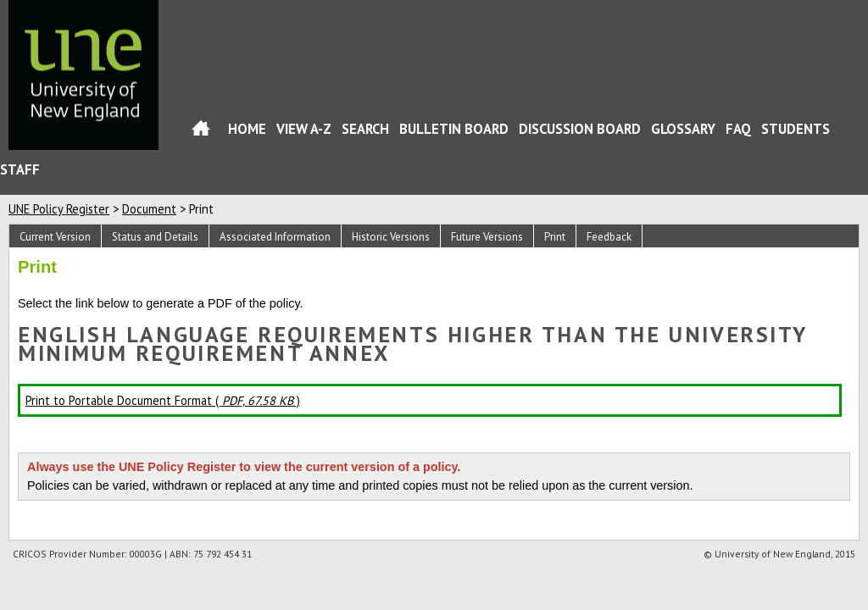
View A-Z (304, 129)
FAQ (738, 129)
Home (201, 132)
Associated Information (275, 237)
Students (796, 129)
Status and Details (155, 237)
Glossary (683, 129)
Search (365, 129)
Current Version (55, 237)
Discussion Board (580, 129)
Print (555, 237)
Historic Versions (391, 237)
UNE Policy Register (59, 209)
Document (149, 209)
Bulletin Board (454, 129)
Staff (20, 169)
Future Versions (487, 237)
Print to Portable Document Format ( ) (163, 400)
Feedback (609, 237)
